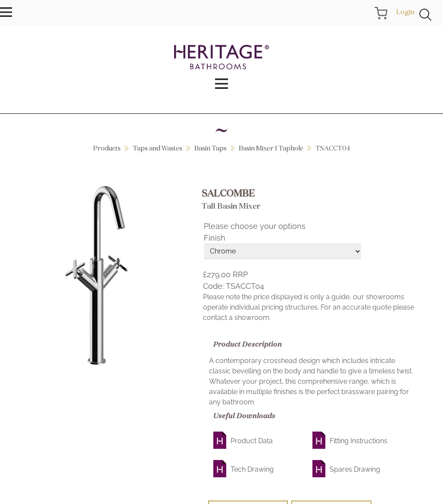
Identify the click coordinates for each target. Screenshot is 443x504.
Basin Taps (211, 148)
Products (107, 148)
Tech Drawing (252, 469)
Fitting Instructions (359, 441)
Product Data (252, 441)
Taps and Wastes (158, 148)
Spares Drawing (355, 469)
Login (405, 12)
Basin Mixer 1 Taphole (271, 148)
